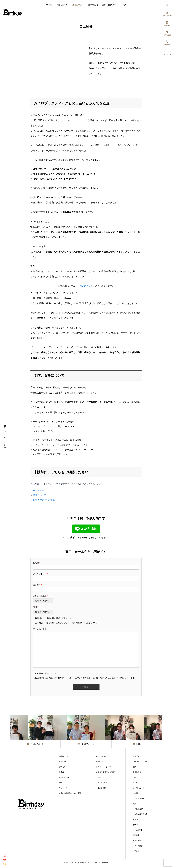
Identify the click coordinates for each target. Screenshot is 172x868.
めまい (135, 819)
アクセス (62, 767)
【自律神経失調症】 (140, 814)
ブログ (123, 5)
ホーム (49, 5)
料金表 (62, 772)
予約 (61, 783)
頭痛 (134, 777)
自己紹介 (62, 762)
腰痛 (134, 767)
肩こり (135, 783)
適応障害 (136, 835)
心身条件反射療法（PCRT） (107, 772)
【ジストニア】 (139, 809)
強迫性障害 (137, 841)
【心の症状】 (138, 830)
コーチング (100, 777)
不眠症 (135, 825)
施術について (40, 495)
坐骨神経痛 (137, 772)
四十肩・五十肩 (139, 788)
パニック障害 (138, 846)
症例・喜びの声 (109, 5)
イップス (136, 756)
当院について (78, 5)
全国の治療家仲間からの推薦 (70, 793)
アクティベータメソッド (105, 767)
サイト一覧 (63, 788)
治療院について (65, 756)
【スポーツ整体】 (139, 798)
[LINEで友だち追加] (86, 532)
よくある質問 (101, 788)
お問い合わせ (64, 777)
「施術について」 (86, 286)
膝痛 (134, 804)
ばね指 (135, 793)
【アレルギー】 (139, 851)
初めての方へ (62, 5)
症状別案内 (93, 5)
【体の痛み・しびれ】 (141, 762)
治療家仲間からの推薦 (44, 500)
